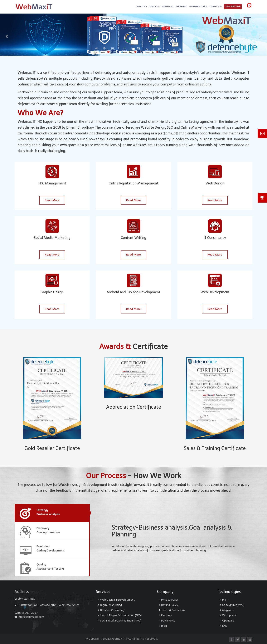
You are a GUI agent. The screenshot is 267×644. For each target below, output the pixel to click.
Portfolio (167, 7)
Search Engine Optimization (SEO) (121, 615)
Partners (167, 615)
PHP (225, 600)
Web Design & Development (117, 600)
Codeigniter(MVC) (233, 605)
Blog (164, 626)
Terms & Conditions (173, 610)
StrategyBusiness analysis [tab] (48, 513)
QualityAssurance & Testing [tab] (50, 567)
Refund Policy (170, 605)
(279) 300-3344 (233, 7)
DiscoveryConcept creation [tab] (48, 531)
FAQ (225, 626)
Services (154, 7)
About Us (142, 7)
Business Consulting (112, 610)
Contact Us (216, 7)
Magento (228, 610)
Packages (181, 7)
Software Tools (198, 7)
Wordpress (229, 615)
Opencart (228, 621)
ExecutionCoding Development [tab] (50, 549)
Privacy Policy (170, 600)
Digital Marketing (111, 605)
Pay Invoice (168, 621)
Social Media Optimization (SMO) (121, 621)
